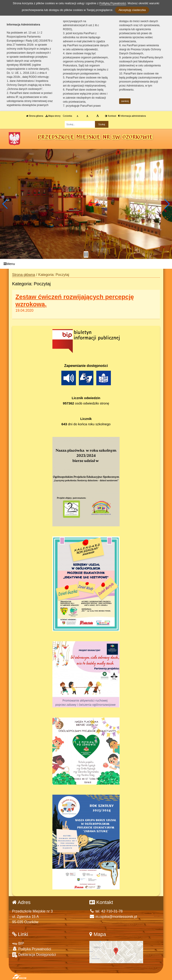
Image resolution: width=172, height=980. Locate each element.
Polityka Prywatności (32, 949)
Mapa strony (53, 116)
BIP (18, 943)
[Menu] (86, 264)
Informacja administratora (132, 116)
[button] (5, 204)
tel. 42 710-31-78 (106, 911)
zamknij (125, 101)
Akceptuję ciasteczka (132, 10)
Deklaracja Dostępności (34, 955)
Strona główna (35, 116)
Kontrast (111, 116)
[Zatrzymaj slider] (86, 254)
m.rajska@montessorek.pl (113, 917)
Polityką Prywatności (113, 3)
